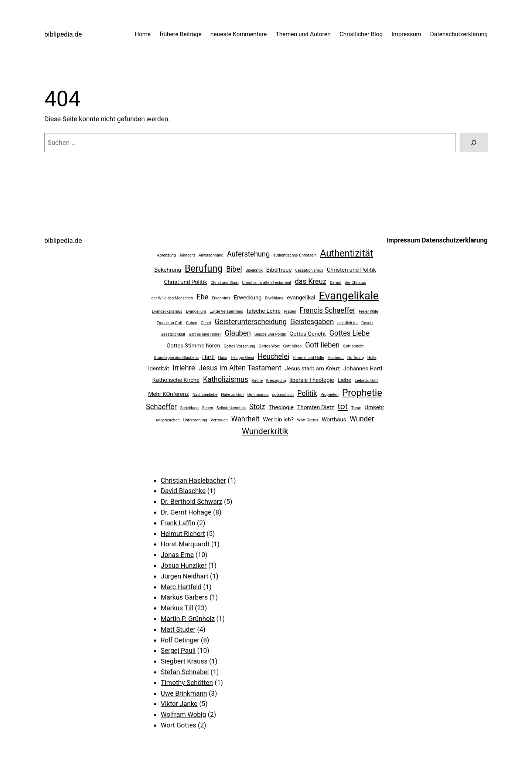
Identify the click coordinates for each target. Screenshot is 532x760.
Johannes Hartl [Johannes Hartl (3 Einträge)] (363, 369)
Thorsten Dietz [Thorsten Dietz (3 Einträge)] (316, 407)
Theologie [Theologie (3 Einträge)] (281, 407)
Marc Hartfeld (181, 587)
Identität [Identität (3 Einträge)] (159, 369)
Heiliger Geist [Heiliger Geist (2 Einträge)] (242, 358)
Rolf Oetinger (180, 640)
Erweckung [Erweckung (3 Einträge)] (248, 298)
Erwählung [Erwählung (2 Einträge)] (274, 298)
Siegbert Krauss (184, 661)
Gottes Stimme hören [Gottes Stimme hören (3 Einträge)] (193, 346)
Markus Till (177, 608)
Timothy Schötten (187, 683)
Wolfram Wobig (183, 714)
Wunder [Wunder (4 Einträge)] (362, 419)
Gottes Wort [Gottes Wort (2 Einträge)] (269, 346)
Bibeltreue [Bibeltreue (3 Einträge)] (279, 270)
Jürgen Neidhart (185, 576)
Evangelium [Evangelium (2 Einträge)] (196, 311)
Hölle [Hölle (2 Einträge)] (372, 358)
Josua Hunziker (184, 565)
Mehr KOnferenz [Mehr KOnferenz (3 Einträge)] (169, 394)
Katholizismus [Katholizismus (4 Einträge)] (225, 379)
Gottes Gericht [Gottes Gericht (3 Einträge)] (308, 334)
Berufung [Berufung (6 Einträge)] (204, 268)
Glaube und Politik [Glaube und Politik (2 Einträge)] (270, 334)
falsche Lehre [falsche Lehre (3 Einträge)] (263, 311)
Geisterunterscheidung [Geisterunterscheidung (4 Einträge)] (251, 322)
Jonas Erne (177, 555)
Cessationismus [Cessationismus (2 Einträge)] (309, 270)
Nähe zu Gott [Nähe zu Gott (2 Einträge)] (232, 395)
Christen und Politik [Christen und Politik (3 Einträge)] (352, 270)
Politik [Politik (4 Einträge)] (307, 393)
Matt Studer (178, 629)
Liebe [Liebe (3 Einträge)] (345, 380)
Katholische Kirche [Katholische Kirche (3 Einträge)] (176, 380)
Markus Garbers (184, 597)
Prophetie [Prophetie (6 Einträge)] (362, 393)
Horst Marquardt (185, 544)
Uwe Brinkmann (184, 693)
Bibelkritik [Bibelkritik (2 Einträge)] (254, 270)
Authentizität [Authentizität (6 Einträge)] (347, 253)
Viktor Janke (179, 704)
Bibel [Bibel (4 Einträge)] (234, 269)
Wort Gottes (178, 725)
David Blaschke (183, 491)
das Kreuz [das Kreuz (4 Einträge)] (311, 281)
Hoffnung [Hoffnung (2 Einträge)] (356, 358)
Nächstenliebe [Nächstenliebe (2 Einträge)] (205, 395)
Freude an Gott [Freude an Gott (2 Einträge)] (170, 323)
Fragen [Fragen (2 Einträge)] (290, 311)
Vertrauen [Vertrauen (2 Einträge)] (219, 420)
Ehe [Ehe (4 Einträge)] (202, 297)
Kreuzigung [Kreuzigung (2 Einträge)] (276, 381)
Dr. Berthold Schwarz (192, 501)
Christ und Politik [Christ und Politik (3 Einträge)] (185, 282)
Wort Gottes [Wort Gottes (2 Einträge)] (308, 420)
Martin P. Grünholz (188, 619)
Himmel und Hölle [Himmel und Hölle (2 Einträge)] (308, 358)
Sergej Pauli (178, 650)
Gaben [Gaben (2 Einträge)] (192, 323)
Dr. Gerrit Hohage (186, 512)
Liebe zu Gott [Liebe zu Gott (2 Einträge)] (366, 381)
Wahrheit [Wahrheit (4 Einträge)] (245, 419)
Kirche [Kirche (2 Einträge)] (257, 381)
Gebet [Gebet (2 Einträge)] (206, 323)
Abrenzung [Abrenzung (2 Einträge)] (166, 255)
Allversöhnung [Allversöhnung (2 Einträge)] (211, 255)
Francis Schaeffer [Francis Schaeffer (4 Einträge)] (328, 310)
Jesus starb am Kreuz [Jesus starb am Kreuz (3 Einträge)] (312, 369)
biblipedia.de (63, 34)
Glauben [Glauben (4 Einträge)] (238, 333)
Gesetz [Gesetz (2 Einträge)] (367, 323)
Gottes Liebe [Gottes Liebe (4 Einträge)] (350, 333)
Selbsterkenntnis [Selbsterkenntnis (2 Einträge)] (231, 408)
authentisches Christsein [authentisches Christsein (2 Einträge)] (295, 255)
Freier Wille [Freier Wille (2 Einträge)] (368, 311)
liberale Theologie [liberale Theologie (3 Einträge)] (312, 380)
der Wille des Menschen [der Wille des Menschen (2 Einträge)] (172, 298)
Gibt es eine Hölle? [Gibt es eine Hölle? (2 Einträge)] (205, 334)
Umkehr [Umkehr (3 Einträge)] (374, 407)
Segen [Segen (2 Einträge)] (208, 408)
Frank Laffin (178, 523)
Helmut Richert (183, 534)
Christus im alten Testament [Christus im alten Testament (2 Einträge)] (267, 283)
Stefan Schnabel (185, 672)
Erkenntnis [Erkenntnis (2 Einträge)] (221, 298)
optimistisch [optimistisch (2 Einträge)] (283, 395)
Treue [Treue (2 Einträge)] (356, 408)
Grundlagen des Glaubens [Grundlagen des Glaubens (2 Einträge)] (176, 358)
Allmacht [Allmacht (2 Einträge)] (187, 255)
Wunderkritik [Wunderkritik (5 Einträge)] (265, 431)
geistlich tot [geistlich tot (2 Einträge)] (347, 323)
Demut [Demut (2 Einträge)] (336, 283)
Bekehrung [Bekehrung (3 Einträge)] (168, 270)
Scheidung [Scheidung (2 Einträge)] (190, 408)
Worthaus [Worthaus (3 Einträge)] (334, 420)
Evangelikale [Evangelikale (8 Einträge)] (349, 296)
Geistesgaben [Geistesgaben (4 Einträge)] (312, 322)
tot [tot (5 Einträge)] (343, 406)
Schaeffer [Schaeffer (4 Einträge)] (161, 407)
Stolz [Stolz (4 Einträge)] (257, 407)
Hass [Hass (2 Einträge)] (223, 358)
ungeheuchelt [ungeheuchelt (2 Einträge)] (168, 420)
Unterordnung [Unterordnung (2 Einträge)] (195, 420)
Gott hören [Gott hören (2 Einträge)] (292, 346)
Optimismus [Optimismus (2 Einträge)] (258, 395)
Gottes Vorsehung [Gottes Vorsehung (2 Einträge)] (240, 346)
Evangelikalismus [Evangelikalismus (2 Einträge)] (167, 311)
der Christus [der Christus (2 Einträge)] (356, 283)
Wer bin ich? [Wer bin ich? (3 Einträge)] (278, 420)
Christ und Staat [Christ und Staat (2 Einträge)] (225, 283)
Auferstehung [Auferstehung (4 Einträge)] (248, 254)
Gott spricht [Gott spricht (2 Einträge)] (354, 346)
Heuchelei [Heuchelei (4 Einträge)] (273, 357)
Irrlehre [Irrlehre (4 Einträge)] (184, 368)
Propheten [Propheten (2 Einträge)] (329, 395)
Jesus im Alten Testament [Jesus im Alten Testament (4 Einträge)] (240, 368)
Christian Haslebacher (193, 480)
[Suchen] (474, 143)
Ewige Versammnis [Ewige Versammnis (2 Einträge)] (226, 311)
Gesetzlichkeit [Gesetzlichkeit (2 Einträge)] (173, 334)
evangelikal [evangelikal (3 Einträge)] (301, 298)
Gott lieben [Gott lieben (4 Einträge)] (322, 345)
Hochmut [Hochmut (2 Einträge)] (336, 358)
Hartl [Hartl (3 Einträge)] (208, 357)
